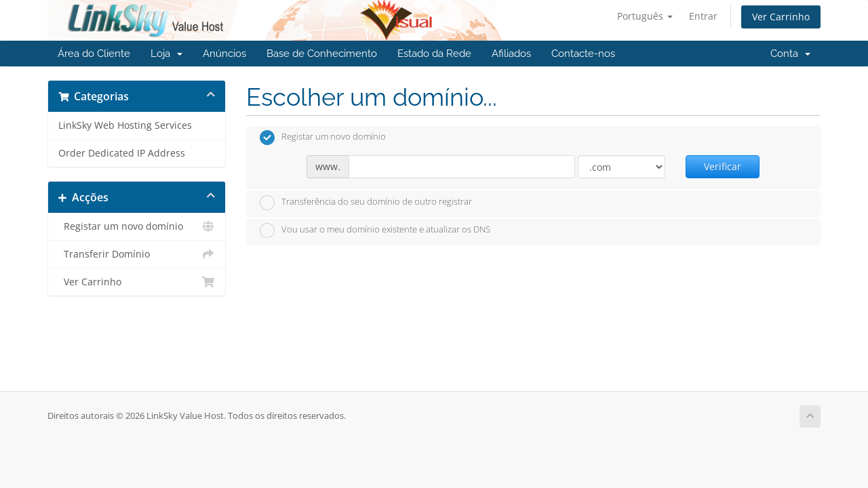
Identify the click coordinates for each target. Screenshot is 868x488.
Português (645, 16)
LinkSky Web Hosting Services (125, 125)
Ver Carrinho (781, 17)
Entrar (703, 16)
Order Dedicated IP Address (122, 153)
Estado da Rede (434, 54)
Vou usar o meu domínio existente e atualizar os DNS (375, 230)
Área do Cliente (94, 54)
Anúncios (224, 54)
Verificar (723, 166)
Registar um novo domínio (137, 226)
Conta (790, 54)
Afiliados (511, 54)
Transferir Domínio (137, 254)
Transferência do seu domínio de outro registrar (366, 203)
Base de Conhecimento (322, 54)
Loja (166, 54)
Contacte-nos (583, 54)
